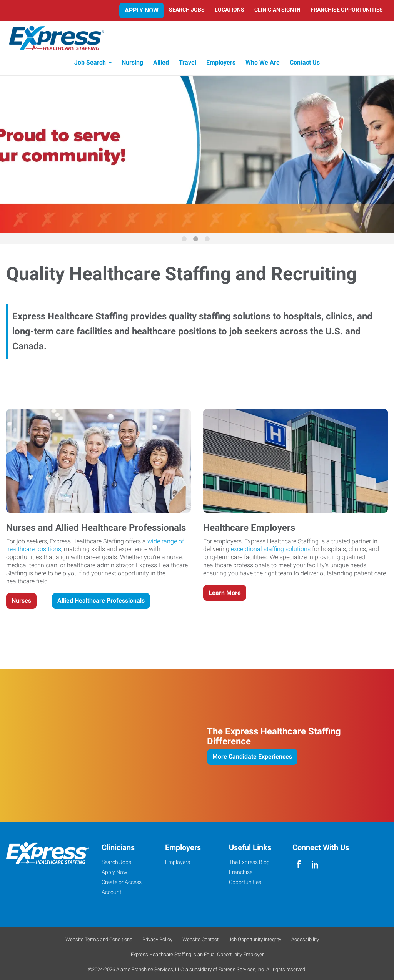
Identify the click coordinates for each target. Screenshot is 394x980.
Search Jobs (187, 10)
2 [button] (197, 242)
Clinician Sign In (277, 10)
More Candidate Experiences (252, 758)
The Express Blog (249, 864)
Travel (188, 64)
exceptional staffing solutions (271, 551)
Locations (230, 10)
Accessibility (305, 941)
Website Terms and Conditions (99, 941)
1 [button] (185, 242)
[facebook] (299, 866)
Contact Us (305, 64)
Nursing (132, 64)
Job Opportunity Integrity (255, 941)
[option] (197, 156)
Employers (221, 64)
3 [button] (209, 242)
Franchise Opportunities (347, 10)
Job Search (90, 64)
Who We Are (263, 64)
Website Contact (200, 941)
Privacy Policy (157, 941)
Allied (161, 64)
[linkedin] (315, 866)
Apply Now (142, 10)
